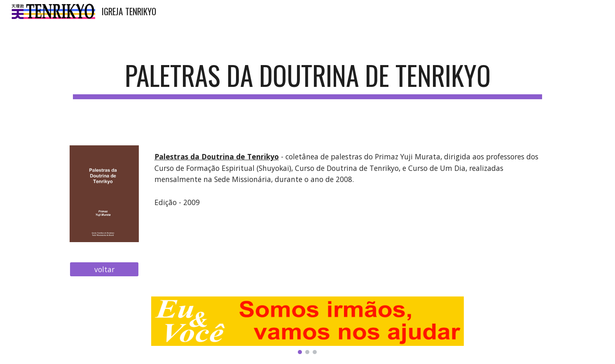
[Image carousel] (308, 325)
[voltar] (104, 269)
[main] (307, 79)
